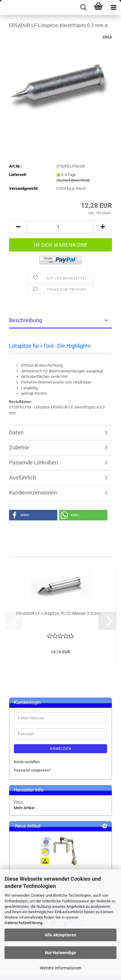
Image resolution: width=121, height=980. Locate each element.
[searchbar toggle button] (83, 8)
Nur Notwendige (61, 953)
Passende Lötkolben (33, 462)
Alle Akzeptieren (61, 935)
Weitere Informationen (61, 968)
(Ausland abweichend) (73, 180)
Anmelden (61, 749)
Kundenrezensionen (33, 493)
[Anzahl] (61, 227)
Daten (16, 432)
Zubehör (19, 447)
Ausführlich (23, 478)
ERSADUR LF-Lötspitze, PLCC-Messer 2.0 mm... (60, 613)
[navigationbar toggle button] (113, 8)
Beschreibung (25, 320)
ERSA (107, 37)
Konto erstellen (27, 762)
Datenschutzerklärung (23, 923)
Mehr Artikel (24, 808)
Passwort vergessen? (32, 770)
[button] (18, 227)
